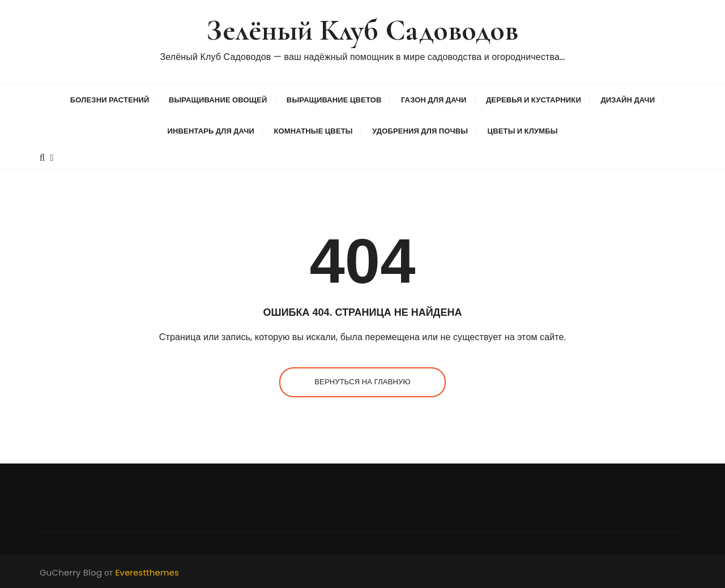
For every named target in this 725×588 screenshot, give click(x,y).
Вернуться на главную (362, 382)
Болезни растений (110, 100)
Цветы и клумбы (523, 131)
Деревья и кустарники (534, 100)
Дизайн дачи (628, 100)
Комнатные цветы (313, 131)
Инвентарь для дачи (210, 131)
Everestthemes (147, 572)
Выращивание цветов (334, 100)
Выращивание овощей (218, 100)
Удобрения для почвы (420, 131)
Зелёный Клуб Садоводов (362, 30)
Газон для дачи (434, 100)
